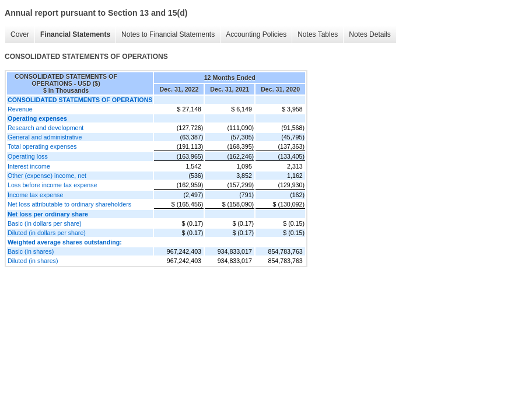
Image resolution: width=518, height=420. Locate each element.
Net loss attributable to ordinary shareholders (69, 204)
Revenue (20, 109)
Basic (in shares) (31, 251)
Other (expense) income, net (47, 176)
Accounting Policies (256, 34)
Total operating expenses (42, 146)
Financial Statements (75, 34)
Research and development (45, 128)
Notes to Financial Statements (168, 34)
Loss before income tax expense (52, 185)
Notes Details (370, 34)
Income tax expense (35, 195)
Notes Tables (318, 34)
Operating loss (28, 156)
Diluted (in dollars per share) (47, 233)
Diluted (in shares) (33, 261)
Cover (20, 34)
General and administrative (45, 137)
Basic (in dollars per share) (45, 223)
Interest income (29, 166)
